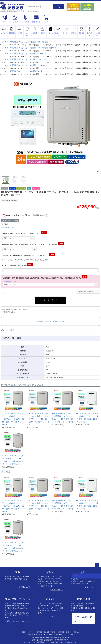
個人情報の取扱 (64, 632)
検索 (59, 7)
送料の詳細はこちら (8, 228)
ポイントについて (57, 617)
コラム (31, 632)
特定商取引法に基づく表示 (46, 632)
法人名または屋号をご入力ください (17, 265)
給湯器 (33, 42)
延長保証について (11, 281)
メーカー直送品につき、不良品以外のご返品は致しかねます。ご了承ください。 (33, 245)
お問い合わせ (77, 632)
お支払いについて (57, 590)
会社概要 (22, 632)
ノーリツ (42, 53)
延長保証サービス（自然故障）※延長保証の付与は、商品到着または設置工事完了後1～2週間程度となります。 (45, 278)
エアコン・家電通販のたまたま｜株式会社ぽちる (46, 642)
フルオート (43, 59)
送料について (25, 587)
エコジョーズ (44, 65)
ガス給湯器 (43, 42)
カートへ (79, 576)
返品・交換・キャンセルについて (18, 621)
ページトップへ (97, 565)
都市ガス (54, 48)
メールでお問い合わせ (83, 619)
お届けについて (90, 587)
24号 (40, 71)
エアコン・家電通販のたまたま (14, 42)
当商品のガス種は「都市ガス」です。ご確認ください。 (24, 233)
